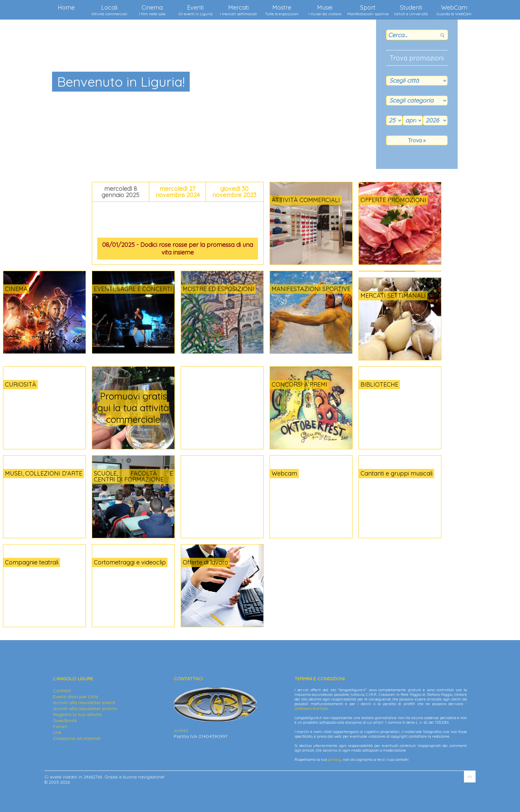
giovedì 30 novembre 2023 (234, 192)
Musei (325, 10)
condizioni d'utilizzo (311, 708)
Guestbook (65, 720)
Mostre (282, 10)
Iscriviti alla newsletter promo (85, 708)
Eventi (195, 10)
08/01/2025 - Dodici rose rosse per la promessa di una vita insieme (178, 249)
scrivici (181, 730)
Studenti (411, 10)
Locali (109, 10)
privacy (335, 760)
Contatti (62, 691)
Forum (60, 726)
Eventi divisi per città (75, 697)
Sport (368, 10)
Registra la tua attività (77, 714)
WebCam (454, 10)
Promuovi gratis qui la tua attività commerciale (133, 408)
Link (57, 732)
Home (66, 7)
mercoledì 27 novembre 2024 (178, 192)
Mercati (238, 10)
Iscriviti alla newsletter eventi (84, 702)
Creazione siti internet (77, 738)
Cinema (152, 10)
